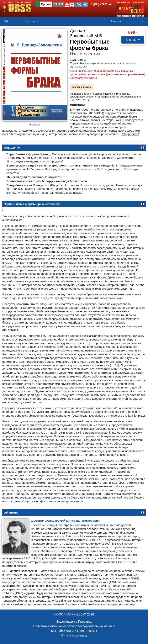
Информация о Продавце (74, 622)
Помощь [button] (116, 21)
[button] (67, 4)
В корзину (133, 40)
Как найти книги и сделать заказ (74, 631)
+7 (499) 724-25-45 (101, 4)
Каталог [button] (30, 21)
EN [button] (61, 4)
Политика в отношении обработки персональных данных (74, 626)
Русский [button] (46, 4)
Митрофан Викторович (66, 521)
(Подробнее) (130, 134)
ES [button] (55, 4)
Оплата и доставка (74, 635)
